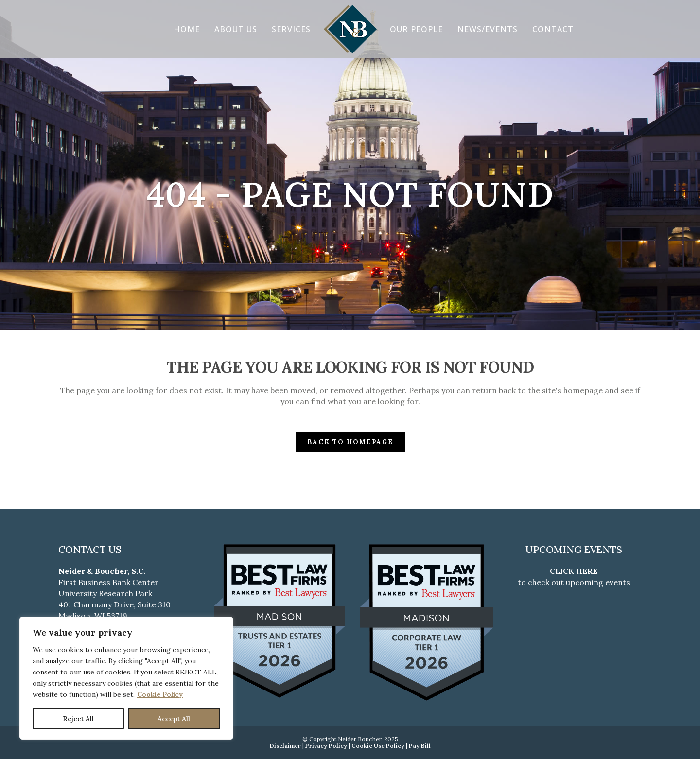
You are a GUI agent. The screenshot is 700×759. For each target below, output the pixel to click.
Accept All (174, 719)
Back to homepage (350, 442)
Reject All (78, 719)
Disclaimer (285, 746)
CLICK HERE (574, 571)
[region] (126, 678)
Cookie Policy (160, 694)
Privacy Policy (326, 746)
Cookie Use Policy (378, 746)
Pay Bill (420, 746)
